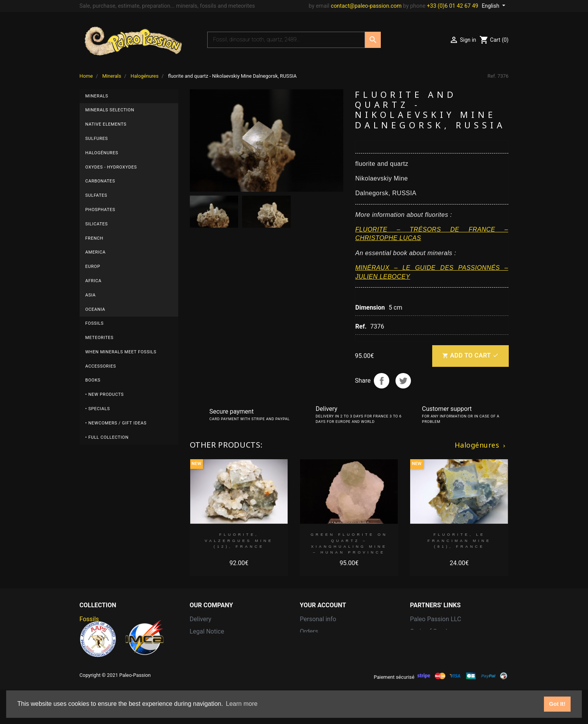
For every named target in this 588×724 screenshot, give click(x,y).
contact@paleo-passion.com (366, 6)
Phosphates (101, 210)
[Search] (286, 40)
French (95, 238)
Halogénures (102, 153)
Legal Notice (207, 631)
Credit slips (315, 644)
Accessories (101, 366)
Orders (309, 631)
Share (382, 381)
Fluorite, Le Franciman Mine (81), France (459, 540)
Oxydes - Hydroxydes (111, 167)
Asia (91, 295)
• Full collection (107, 437)
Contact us (205, 656)
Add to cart (470, 356)
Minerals (97, 96)
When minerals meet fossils (121, 352)
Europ (93, 267)
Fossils (95, 323)
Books (93, 380)
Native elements (106, 124)
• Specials (98, 409)
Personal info (318, 619)
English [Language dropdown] (491, 6)
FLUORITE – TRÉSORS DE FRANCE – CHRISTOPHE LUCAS (432, 234)
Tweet (403, 381)
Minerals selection (110, 110)
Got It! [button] (557, 704)
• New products (105, 394)
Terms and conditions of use (229, 644)
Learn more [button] (242, 704)
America (96, 252)
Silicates (97, 224)
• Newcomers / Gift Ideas (116, 423)
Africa (94, 281)
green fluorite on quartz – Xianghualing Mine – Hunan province (349, 543)
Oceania (95, 309)
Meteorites (100, 338)
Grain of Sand (429, 631)
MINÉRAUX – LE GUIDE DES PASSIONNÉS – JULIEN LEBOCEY (432, 272)
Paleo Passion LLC (436, 619)
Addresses (315, 656)
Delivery (201, 619)
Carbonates (100, 181)
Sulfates (96, 195)
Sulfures (97, 139)
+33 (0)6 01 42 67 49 (453, 6)
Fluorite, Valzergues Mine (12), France (239, 540)
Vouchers (313, 669)
